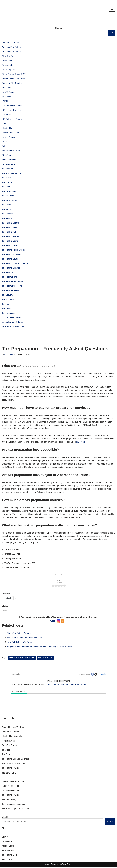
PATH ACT (7, 142)
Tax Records (8, 214)
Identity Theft (8, 128)
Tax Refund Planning (11, 255)
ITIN (4, 124)
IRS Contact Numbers (12, 106)
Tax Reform (7, 219)
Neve (47, 865)
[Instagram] (58, 622)
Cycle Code (7, 61)
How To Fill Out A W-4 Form (19, 643)
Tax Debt (6, 187)
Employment (8, 88)
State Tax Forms (9, 746)
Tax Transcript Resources (13, 764)
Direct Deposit (8, 70)
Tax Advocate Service (12, 174)
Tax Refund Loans (10, 241)
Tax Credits (7, 183)
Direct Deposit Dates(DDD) (14, 74)
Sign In (5, 838)
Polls (4, 146)
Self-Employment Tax (11, 151)
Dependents (7, 65)
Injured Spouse (9, 137)
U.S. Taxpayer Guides (12, 318)
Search (59, 28)
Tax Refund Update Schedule (15, 264)
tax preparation (45, 659)
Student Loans (8, 165)
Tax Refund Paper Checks (14, 250)
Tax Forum (7, 755)
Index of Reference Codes (14, 783)
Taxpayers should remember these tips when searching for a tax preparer (40, 648)
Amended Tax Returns (12, 52)
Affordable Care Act (11, 43)
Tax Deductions (9, 192)
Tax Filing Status (9, 201)
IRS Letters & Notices (12, 110)
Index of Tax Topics (11, 787)
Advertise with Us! (10, 852)
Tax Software (8, 300)
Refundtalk (9, 355)
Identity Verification (10, 133)
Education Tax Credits (12, 83)
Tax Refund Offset (10, 246)
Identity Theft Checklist (12, 737)
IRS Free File (82, 443)
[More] (63, 622)
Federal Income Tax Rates (14, 728)
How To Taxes (8, 92)
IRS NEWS (7, 115)
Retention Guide (9, 742)
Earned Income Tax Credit (14, 79)
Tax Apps (6, 751)
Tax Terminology (9, 801)
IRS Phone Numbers (11, 792)
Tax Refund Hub (9, 232)
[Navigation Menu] (112, 9)
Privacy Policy (8, 861)
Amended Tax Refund (12, 47)
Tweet (52, 622)
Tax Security (7, 295)
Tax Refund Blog (9, 856)
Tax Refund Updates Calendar (15, 760)
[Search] (112, 33)
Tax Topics (7, 309)
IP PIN (5, 101)
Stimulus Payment (10, 160)
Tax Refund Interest (11, 237)
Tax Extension (8, 196)
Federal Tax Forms (10, 733)
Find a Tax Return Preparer (19, 634)
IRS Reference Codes (12, 119)
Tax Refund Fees (10, 228)
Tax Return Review (10, 291)
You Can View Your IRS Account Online (25, 639)
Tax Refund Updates (11, 268)
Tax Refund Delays (10, 223)
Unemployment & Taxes (13, 323)
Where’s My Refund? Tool (13, 327)
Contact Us (7, 842)
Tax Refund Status (10, 259)
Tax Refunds (8, 273)
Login (103, 675)
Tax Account (7, 169)
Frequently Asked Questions (22, 659)
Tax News (6, 210)
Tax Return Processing (12, 286)
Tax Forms (7, 205)
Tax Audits (7, 178)
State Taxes (7, 155)
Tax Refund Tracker (11, 769)
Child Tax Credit (9, 56)
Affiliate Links (8, 847)
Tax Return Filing (9, 277)
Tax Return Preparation (12, 282)
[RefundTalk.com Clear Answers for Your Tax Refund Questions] (9, 9)
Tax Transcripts (9, 313)
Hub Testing (7, 97)
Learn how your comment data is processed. (67, 685)
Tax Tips (6, 304)
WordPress (67, 865)
